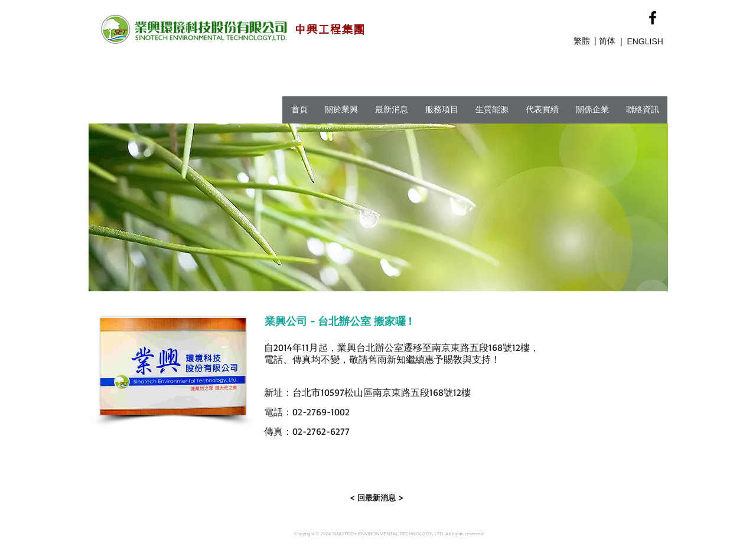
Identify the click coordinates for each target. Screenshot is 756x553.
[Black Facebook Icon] (653, 18)
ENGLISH (645, 41)
